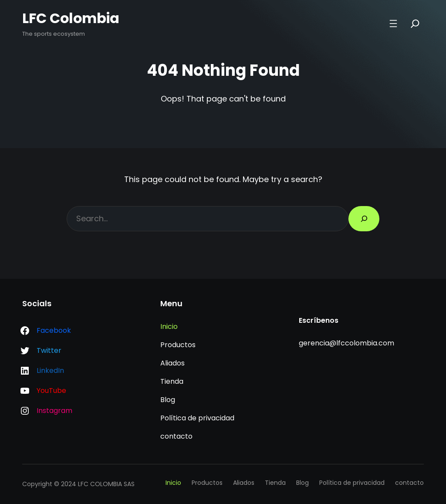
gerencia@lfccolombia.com (346, 343)
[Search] (415, 24)
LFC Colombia (71, 18)
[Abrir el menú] (393, 24)
